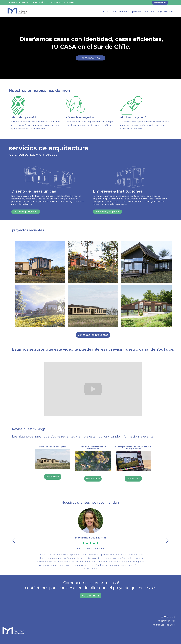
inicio (106, 12)
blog (159, 12)
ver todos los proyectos (93, 335)
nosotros (150, 12)
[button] (14, 541)
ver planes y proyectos (26, 212)
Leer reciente (53, 477)
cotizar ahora (91, 596)
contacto (169, 12)
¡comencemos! (91, 58)
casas (114, 12)
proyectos (137, 12)
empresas (125, 12)
